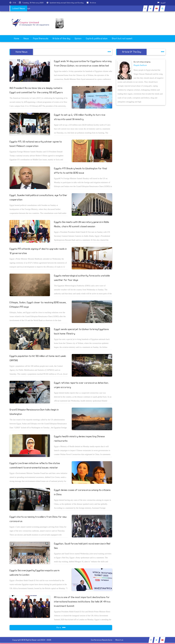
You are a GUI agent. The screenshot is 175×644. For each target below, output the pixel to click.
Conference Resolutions (102, 640)
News (26, 39)
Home (17, 39)
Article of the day (61, 39)
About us (119, 640)
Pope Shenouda (41, 39)
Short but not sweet (122, 39)
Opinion (78, 39)
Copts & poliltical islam (97, 39)
